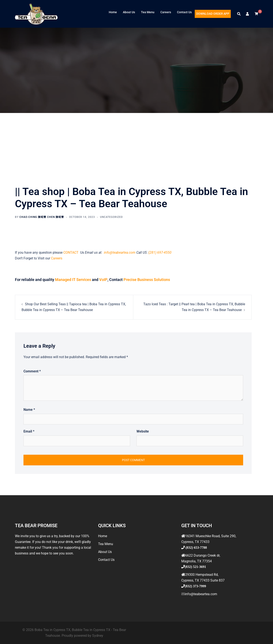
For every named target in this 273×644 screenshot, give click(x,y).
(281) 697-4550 (160, 253)
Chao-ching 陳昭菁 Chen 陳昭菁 (42, 217)
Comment (32, 371)
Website (143, 431)
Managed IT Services (73, 280)
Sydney (98, 635)
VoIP (103, 280)
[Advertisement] (136, 145)
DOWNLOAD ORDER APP (213, 14)
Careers (166, 12)
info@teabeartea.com (119, 253)
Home (113, 12)
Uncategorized (111, 217)
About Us (129, 12)
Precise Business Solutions (146, 280)
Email (29, 431)
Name (29, 410)
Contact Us (184, 12)
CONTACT (71, 253)
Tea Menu (148, 12)
